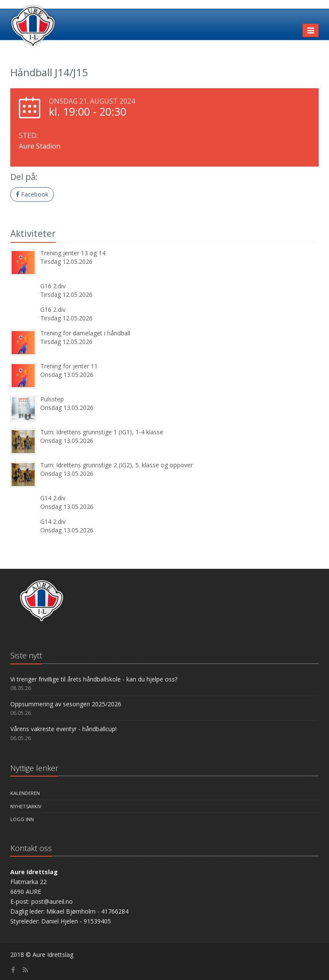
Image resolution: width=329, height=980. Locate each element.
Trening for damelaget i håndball (85, 333)
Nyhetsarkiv (26, 806)
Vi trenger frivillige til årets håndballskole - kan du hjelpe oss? (94, 679)
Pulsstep (52, 399)
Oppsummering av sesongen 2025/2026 (66, 704)
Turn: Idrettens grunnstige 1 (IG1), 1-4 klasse (102, 432)
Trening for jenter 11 (69, 366)
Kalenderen (25, 793)
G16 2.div (53, 286)
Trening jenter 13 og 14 (73, 253)
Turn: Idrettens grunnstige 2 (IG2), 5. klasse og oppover (117, 465)
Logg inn (22, 819)
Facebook (32, 194)
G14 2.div (53, 498)
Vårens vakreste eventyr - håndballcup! (63, 729)
